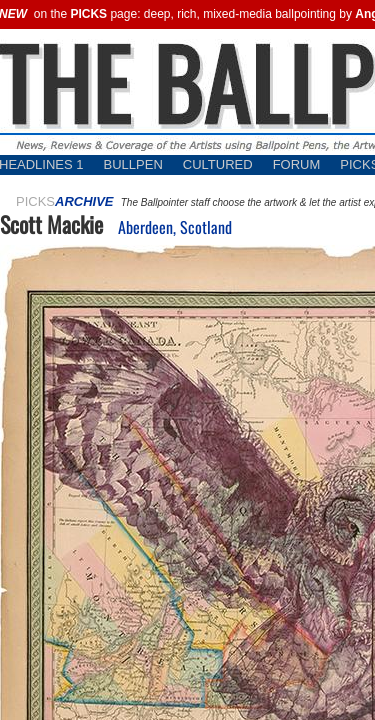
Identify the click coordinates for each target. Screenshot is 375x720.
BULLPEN (133, 164)
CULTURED (218, 164)
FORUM (297, 164)
